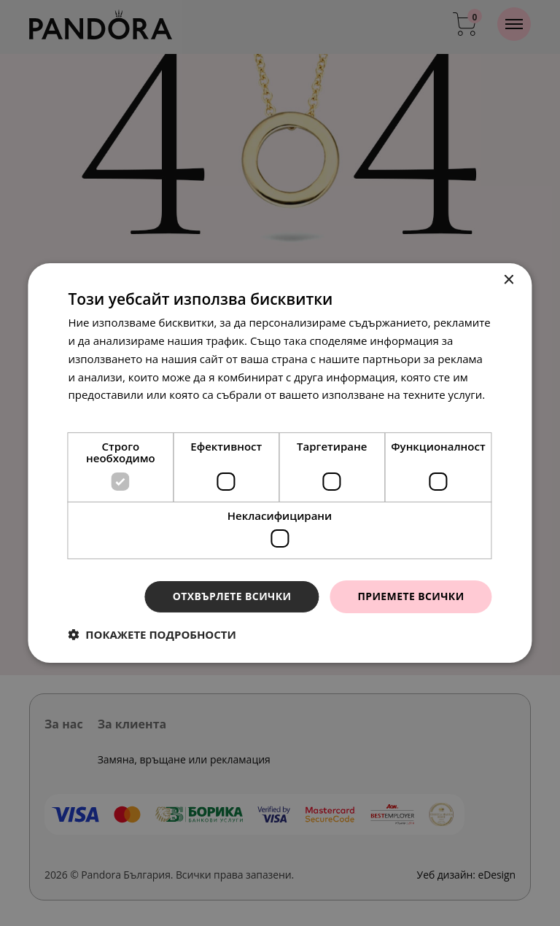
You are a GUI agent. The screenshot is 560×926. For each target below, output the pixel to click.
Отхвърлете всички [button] (232, 596)
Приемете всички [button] (411, 596)
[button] (152, 634)
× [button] (509, 280)
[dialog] (280, 463)
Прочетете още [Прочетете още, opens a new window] (109, 413)
